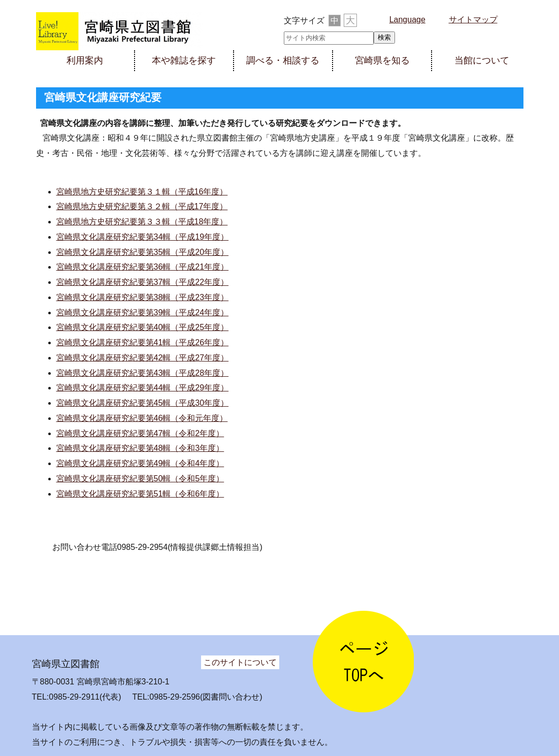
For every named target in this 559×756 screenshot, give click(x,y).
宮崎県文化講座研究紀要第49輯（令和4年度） (140, 463)
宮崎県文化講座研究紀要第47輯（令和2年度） (140, 433)
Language (407, 20)
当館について (482, 60)
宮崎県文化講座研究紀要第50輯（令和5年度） (140, 479)
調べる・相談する (283, 60)
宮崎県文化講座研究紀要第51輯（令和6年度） (140, 494)
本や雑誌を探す (184, 60)
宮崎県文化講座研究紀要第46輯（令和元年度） (142, 418)
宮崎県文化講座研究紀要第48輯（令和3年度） (140, 448)
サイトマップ (473, 20)
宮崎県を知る (382, 60)
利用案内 (85, 60)
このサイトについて (240, 662)
